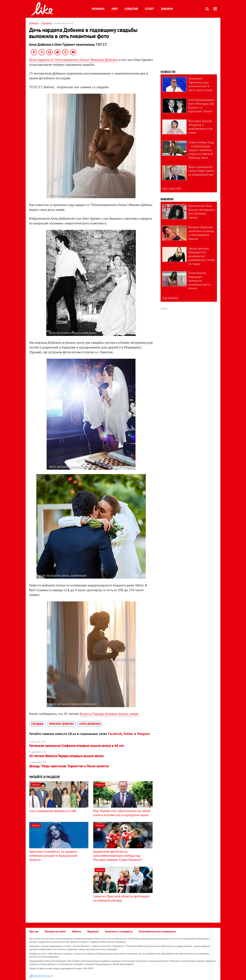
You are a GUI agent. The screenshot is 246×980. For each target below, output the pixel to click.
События (131, 9)
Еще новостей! (172, 188)
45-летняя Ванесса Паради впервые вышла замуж (66, 756)
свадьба (37, 724)
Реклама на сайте (55, 931)
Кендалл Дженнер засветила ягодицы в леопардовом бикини (201, 233)
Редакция (93, 931)
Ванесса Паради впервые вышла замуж (109, 714)
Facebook (115, 734)
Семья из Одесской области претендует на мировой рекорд (121, 898)
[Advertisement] (58, 890)
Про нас (34, 931)
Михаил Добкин (61, 724)
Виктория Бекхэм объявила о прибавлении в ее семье (200, 127)
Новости (168, 72)
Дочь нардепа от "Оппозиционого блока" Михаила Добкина (73, 60)
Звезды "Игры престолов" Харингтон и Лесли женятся (69, 766)
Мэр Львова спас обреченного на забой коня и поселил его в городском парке (122, 813)
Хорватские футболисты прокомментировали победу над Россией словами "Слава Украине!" (118, 856)
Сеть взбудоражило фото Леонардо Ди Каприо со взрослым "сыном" (201, 106)
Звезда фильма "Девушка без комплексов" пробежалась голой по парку (201, 256)
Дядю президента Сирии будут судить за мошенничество (201, 171)
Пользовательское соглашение (157, 931)
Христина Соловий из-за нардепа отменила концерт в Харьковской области (53, 856)
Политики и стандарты (119, 931)
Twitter (128, 734)
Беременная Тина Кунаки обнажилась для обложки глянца (202, 212)
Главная (34, 23)
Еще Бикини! (170, 298)
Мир (115, 9)
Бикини (167, 9)
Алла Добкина (90, 724)
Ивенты (77, 931)
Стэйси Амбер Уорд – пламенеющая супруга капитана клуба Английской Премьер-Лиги (201, 150)
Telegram (143, 734)
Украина (98, 9)
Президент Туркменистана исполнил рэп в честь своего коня (200, 84)
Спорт (149, 9)
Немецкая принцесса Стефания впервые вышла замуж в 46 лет (77, 746)
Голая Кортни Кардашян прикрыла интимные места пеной (199, 280)
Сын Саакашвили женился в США (53, 811)
